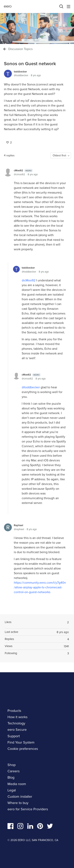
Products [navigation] (14, 711)
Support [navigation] (14, 736)
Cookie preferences (23, 749)
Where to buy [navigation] (18, 803)
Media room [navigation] (17, 784)
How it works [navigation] (17, 717)
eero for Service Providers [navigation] (28, 809)
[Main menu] (68, 6)
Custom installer (20, 797)
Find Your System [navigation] (21, 742)
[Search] (61, 6)
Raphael (18, 525)
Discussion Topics (20, 49)
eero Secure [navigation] (17, 730)
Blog (11, 777)
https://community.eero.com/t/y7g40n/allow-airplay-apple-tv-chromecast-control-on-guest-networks (40, 587)
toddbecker (20, 72)
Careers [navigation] (14, 771)
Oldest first (59, 155)
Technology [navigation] (16, 723)
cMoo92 (23, 171)
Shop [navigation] (12, 765)
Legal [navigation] (12, 790)
